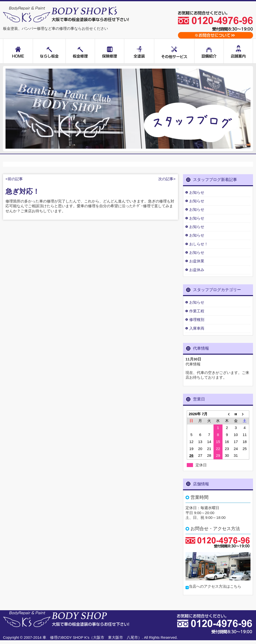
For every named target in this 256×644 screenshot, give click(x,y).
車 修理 (50, 637)
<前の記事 (14, 179)
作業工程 (197, 311)
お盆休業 (197, 261)
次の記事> (167, 179)
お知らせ (197, 192)
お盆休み (197, 270)
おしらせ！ (199, 244)
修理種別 (197, 320)
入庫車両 (197, 328)
